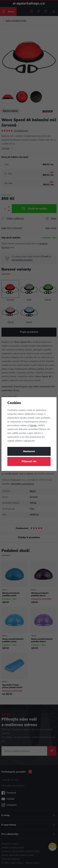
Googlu (33, 426)
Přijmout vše (29, 462)
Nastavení (29, 451)
